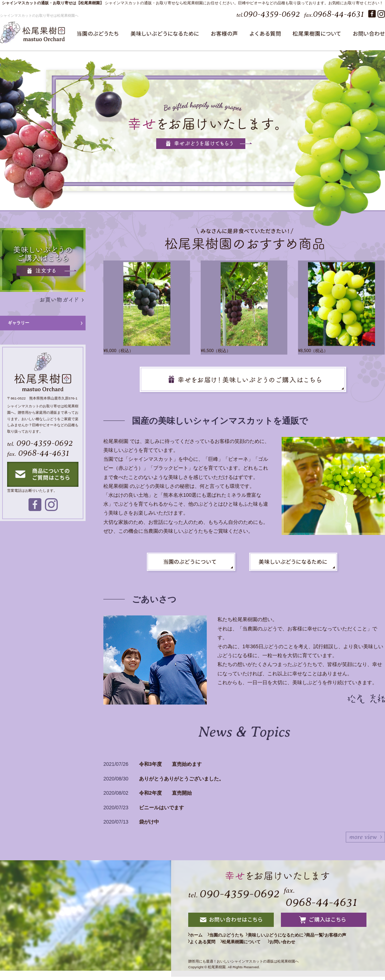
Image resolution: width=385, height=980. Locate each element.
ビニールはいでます (161, 808)
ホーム (199, 937)
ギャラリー (19, 323)
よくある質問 (238, 945)
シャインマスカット (122, 3)
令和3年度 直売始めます (170, 764)
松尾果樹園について (290, 945)
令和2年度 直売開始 (165, 793)
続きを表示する (365, 837)
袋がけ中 (149, 822)
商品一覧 (343, 937)
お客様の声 (203, 945)
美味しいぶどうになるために (299, 937)
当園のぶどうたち (242, 937)
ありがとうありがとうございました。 (181, 779)
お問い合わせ (348, 945)
